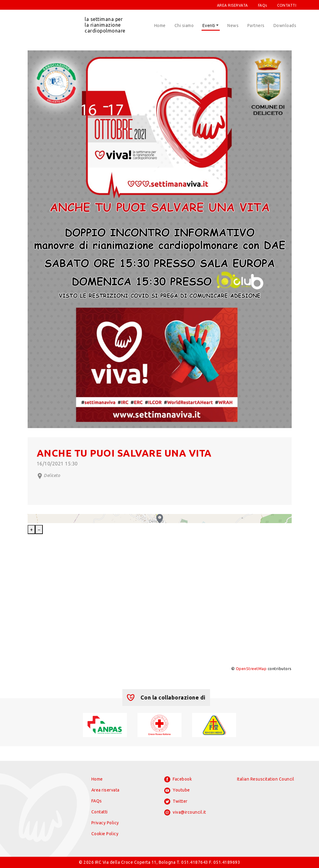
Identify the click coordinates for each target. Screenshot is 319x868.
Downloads (285, 26)
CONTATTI (287, 5)
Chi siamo (184, 26)
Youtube (177, 791)
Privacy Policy (105, 823)
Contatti (100, 812)
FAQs (263, 5)
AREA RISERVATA (232, 5)
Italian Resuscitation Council (266, 779)
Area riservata (105, 790)
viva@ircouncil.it (185, 812)
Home (160, 26)
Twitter (176, 802)
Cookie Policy (105, 834)
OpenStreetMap (251, 669)
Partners (256, 26)
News (233, 26)
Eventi (209, 26)
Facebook (178, 779)
